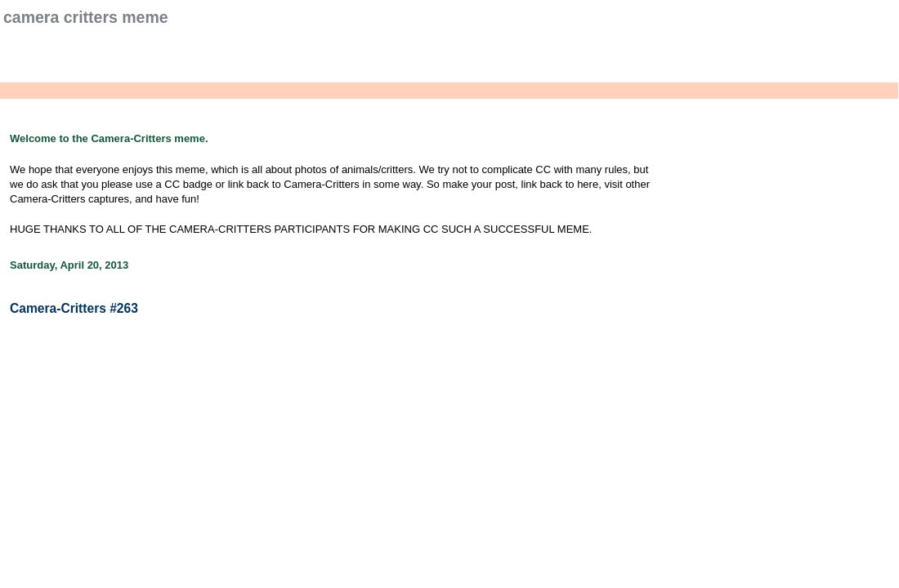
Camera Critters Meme (86, 17)
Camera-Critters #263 (74, 308)
